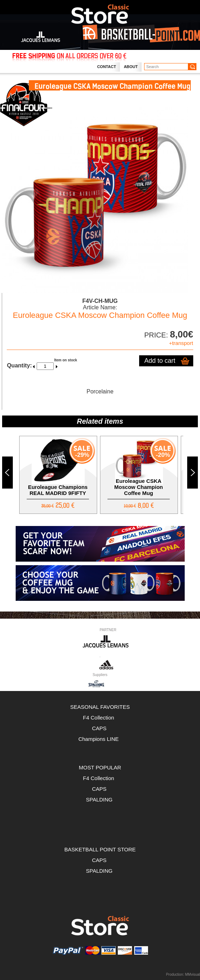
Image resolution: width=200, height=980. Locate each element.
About (131, 67)
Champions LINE (100, 739)
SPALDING (99, 800)
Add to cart (160, 361)
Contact (107, 67)
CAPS (100, 728)
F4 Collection (100, 718)
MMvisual (193, 974)
